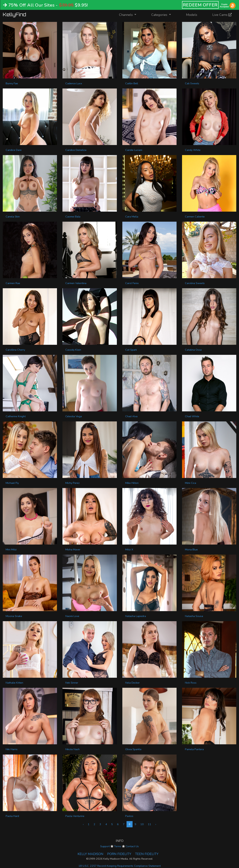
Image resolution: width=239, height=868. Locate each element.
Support (105, 846)
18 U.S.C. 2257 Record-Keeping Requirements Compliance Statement (120, 866)
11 (150, 824)
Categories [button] (160, 15)
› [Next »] (156, 824)
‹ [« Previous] (83, 824)
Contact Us (132, 846)
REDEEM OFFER (200, 5)
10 (142, 824)
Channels (130, 15)
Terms (118, 846)
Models (192, 15)
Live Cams (222, 15)
